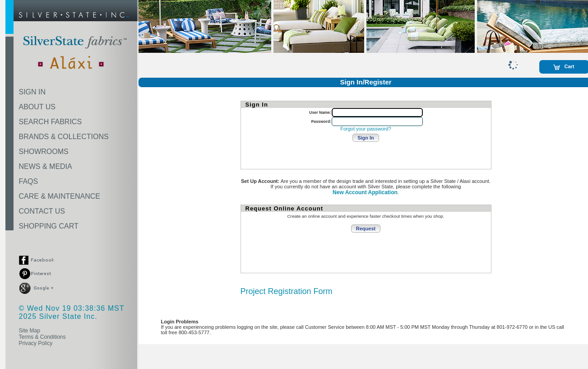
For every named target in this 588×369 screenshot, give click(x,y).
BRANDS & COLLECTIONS (64, 137)
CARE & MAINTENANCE (60, 196)
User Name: (320, 112)
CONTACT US (42, 211)
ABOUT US (37, 107)
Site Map (30, 331)
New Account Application (365, 192)
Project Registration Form (287, 291)
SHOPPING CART (49, 226)
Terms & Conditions (42, 337)
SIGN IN (32, 92)
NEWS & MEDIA (46, 166)
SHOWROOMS (44, 152)
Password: (321, 121)
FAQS (29, 181)
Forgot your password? (366, 129)
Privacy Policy (36, 343)
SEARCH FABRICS (51, 122)
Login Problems (180, 322)
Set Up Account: (260, 181)
